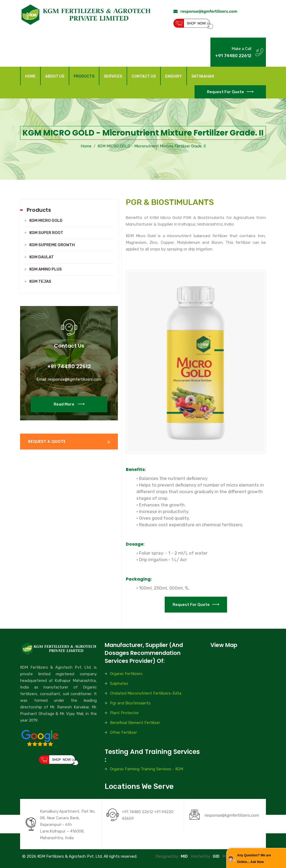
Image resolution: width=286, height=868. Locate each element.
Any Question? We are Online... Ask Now (254, 859)
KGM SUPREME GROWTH (52, 245)
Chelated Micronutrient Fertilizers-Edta (146, 693)
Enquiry (174, 76)
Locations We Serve (139, 786)
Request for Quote (230, 92)
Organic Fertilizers (126, 674)
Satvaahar (203, 76)
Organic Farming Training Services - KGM (147, 769)
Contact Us (144, 76)
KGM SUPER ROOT (46, 233)
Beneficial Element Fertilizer (135, 723)
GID (216, 856)
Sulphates (119, 683)
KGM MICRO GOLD (46, 221)
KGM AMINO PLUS (46, 269)
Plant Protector (124, 713)
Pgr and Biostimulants (130, 703)
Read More (69, 412)
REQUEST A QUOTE (47, 441)
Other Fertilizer (123, 732)
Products (84, 76)
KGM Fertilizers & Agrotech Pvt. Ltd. (70, 856)
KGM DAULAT (41, 257)
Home (30, 76)
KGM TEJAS (40, 281)
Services (113, 76)
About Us (55, 76)
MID (184, 856)
